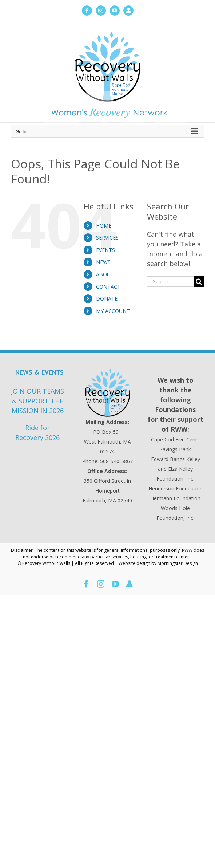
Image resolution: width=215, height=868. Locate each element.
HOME (104, 226)
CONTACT (108, 287)
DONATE (107, 299)
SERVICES (107, 238)
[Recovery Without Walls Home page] (107, 393)
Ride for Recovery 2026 (37, 433)
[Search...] (170, 282)
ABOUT (105, 274)
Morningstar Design (178, 563)
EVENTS (105, 250)
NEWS (103, 262)
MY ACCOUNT (113, 311)
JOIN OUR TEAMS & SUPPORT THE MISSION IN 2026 (37, 401)
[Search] (199, 282)
